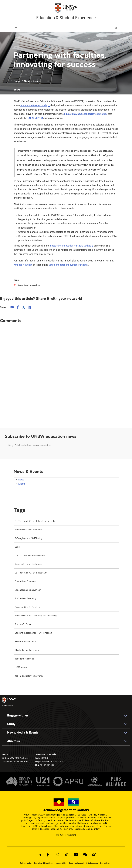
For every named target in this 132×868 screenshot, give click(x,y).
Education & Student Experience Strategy (86, 114)
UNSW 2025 (34, 118)
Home (17, 81)
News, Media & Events (23, 733)
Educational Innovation (29, 285)
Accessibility (61, 863)
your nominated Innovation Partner (67, 265)
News (21, 479)
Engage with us (18, 716)
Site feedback (92, 863)
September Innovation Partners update (70, 246)
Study (11, 724)
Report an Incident (76, 863)
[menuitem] (66, 521)
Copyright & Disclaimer (44, 863)
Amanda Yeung (22, 265)
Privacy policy (26, 863)
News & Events (32, 81)
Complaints (105, 863)
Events (22, 484)
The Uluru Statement (66, 835)
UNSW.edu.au (9, 702)
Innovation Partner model (34, 106)
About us (13, 741)
